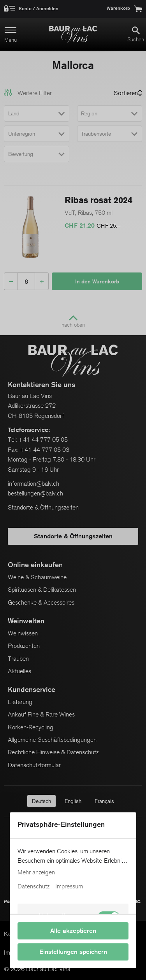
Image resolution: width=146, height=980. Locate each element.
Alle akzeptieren (73, 931)
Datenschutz (33, 886)
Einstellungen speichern (73, 952)
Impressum (69, 886)
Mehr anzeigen (36, 872)
